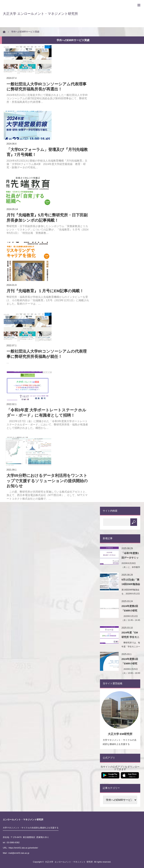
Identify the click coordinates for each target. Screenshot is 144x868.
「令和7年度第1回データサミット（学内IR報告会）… (130, 556)
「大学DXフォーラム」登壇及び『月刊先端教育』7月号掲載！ (47, 152)
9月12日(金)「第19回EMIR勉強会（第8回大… (131, 583)
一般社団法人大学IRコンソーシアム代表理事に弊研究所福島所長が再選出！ (46, 87)
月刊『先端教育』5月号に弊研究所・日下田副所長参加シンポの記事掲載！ (47, 218)
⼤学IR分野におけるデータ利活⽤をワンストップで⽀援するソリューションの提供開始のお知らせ (47, 481)
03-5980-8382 (13, 842)
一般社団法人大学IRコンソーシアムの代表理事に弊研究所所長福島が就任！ (47, 354)
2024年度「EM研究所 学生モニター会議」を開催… (130, 635)
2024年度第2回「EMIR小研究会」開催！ (130, 609)
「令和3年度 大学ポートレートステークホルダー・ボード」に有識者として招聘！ (46, 413)
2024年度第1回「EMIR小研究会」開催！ (130, 662)
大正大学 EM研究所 (120, 734)
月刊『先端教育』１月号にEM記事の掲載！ (45, 291)
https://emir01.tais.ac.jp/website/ (23, 848)
